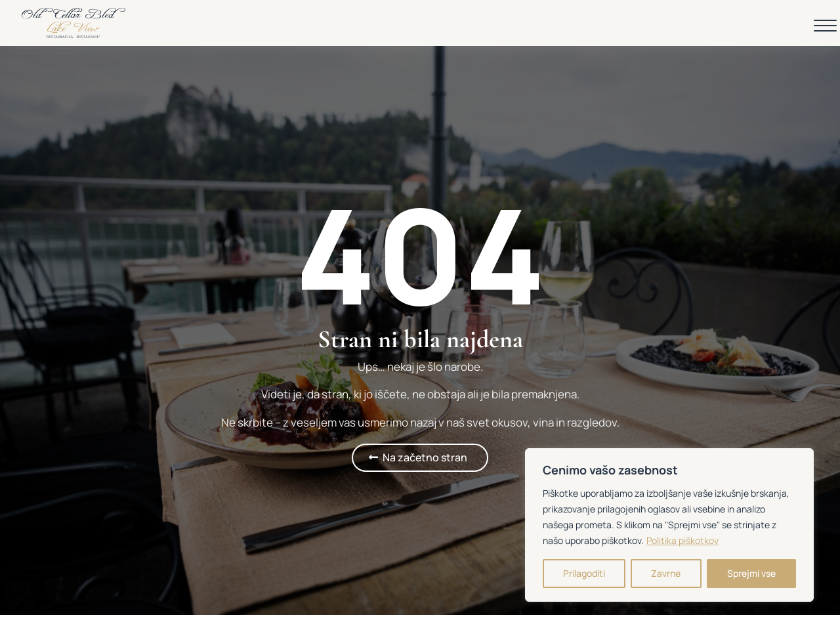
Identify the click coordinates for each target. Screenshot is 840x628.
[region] (669, 525)
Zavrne (666, 573)
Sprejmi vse (751, 573)
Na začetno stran (425, 457)
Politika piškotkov (682, 540)
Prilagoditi (584, 573)
